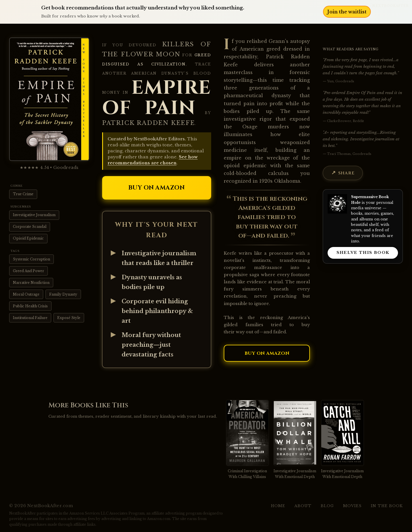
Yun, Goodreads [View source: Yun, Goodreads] (341, 81)
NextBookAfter (390, 6)
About (303, 506)
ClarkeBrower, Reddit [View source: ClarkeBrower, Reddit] (345, 121)
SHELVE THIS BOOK (363, 253)
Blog (327, 506)
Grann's (279, 41)
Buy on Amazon (157, 188)
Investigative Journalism (34, 215)
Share (346, 173)
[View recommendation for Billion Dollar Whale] (295, 440)
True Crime (23, 194)
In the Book (387, 506)
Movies (352, 506)
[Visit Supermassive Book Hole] (337, 204)
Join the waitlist (347, 12)
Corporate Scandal (30, 227)
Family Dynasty (63, 294)
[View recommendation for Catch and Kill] (342, 440)
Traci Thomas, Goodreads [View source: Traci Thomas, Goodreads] (349, 154)
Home (278, 506)
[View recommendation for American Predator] (247, 440)
